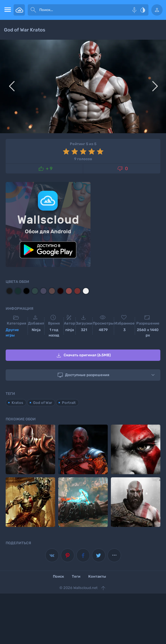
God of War (43, 403)
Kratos (17, 403)
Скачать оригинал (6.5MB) (83, 355)
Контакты (97, 576)
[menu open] (7, 10)
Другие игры (12, 332)
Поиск (58, 576)
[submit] (33, 10)
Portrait (69, 403)
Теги (76, 576)
